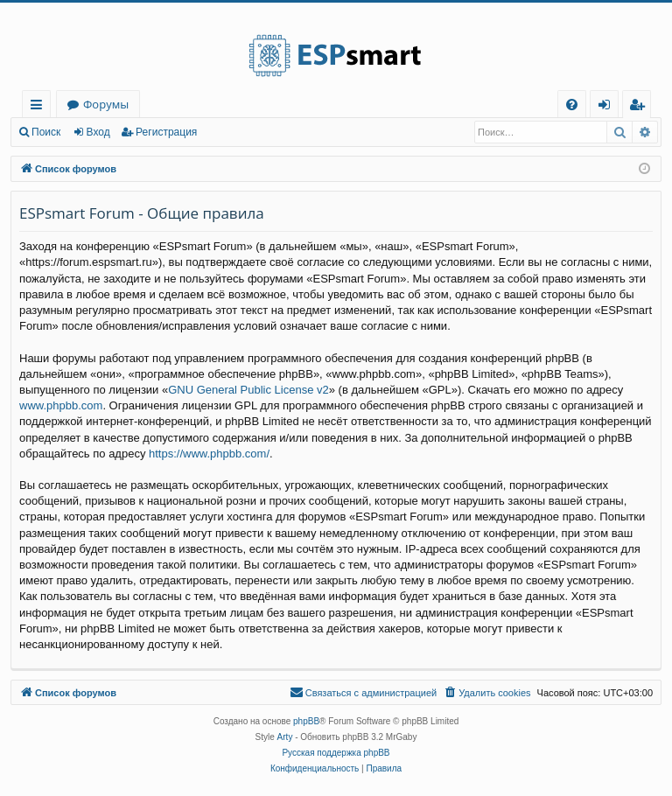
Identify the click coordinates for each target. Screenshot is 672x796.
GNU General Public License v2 (248, 390)
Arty (285, 737)
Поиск (46, 132)
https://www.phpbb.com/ (209, 454)
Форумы (106, 104)
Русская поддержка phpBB (336, 753)
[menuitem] (572, 105)
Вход (98, 132)
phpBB (306, 721)
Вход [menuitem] (608, 107)
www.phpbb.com (61, 405)
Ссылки (40, 107)
